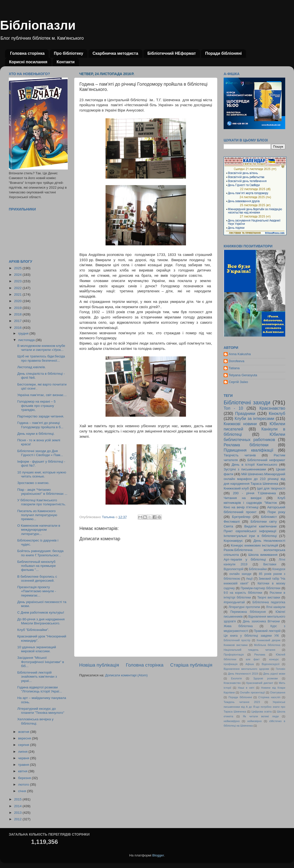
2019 (18, 308)
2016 (18, 328)
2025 (18, 268)
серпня (24, 745)
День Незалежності (269, 541)
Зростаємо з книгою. (33, 483)
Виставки (270, 564)
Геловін (281, 669)
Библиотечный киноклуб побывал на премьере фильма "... (37, 566)
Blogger (158, 855)
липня (23, 752)
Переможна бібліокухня (248, 612)
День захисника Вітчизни (261, 621)
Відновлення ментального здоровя (246, 669)
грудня (24, 333)
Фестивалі (232, 522)
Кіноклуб (277, 413)
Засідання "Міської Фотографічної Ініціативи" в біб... (41, 662)
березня (25, 778)
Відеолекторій (234, 569)
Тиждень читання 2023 (242, 702)
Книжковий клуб (236, 488)
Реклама (260, 655)
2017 (18, 321)
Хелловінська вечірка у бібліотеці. (35, 721)
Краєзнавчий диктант (260, 683)
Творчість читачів (240, 455)
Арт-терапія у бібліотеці (245, 559)
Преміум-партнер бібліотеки (261, 588)
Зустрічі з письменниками (245, 469)
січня (22, 791)
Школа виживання (263, 555)
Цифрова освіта (261, 712)
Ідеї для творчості (271, 488)
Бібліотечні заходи (247, 402)
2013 (18, 813)
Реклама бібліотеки (246, 445)
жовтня (24, 732)
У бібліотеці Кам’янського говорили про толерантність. (42, 502)
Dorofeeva (236, 361)
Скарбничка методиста (115, 53)
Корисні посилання (28, 62)
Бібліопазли (38, 25)
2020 (18, 301)
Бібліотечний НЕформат (172, 53)
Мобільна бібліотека (267, 645)
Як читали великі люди (261, 716)
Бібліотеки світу (264, 522)
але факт (253, 659)
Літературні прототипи (244, 607)
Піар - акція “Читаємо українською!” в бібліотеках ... (42, 492)
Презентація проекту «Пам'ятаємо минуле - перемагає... (37, 591)
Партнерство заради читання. (41, 416)
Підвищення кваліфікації (249, 450)
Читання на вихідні (242, 498)
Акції (249, 579)
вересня (25, 738)
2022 (18, 288)
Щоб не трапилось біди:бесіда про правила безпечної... (41, 358)
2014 (18, 806)
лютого (24, 784)
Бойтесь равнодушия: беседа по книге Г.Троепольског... (40, 553)
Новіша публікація (99, 665)
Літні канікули (276, 607)
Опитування (278, 692)
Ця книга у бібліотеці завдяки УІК (251, 636)
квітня (23, 771)
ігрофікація (231, 664)
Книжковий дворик (268, 640)
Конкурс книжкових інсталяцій (255, 545)
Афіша (250, 664)
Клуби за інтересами (255, 418)
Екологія (236, 678)
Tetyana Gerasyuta (243, 375)
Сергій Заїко (238, 382)
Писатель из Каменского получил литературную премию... (37, 515)
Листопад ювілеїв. (32, 367)
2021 (18, 294)
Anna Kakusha (240, 354)
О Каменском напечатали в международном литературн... (39, 530)
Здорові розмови (265, 678)
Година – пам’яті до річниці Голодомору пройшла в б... (40, 425)
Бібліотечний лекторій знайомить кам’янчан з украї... (37, 676)
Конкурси (279, 569)
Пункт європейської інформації (250, 531)
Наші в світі (246, 688)
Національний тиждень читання (249, 650)
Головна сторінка (27, 53)
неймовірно (255, 721)
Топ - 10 (233, 408)
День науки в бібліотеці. (36, 434)
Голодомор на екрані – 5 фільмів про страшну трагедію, (36, 405)
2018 (18, 314)
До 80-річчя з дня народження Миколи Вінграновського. (41, 621)
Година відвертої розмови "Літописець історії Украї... (40, 689)
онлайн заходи (240, 574)
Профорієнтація (234, 655)
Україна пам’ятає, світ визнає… (42, 395)
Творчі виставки (269, 598)
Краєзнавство (272, 408)
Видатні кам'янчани (260, 526)
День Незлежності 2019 (243, 674)
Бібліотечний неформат (266, 460)
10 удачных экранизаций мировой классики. (37, 649)
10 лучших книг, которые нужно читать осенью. (42, 474)
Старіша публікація (191, 665)
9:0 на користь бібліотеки (243, 593)
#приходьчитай (234, 602)
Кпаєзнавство (232, 683)
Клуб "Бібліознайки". (33, 630)
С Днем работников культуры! (41, 612)
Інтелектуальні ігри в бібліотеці (250, 536)
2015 (18, 799)
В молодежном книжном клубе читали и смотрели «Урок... (41, 348)
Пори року (276, 512)
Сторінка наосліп (269, 697)
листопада (27, 340)
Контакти (66, 62)
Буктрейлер (241, 517)
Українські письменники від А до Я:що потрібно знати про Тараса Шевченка (254, 707)
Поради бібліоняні (223, 53)
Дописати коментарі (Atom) (126, 675)
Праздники (245, 413)
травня (24, 765)
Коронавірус (233, 541)
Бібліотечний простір (237, 640)
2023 (18, 281)
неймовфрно (232, 721)
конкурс (274, 659)
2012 (18, 819)
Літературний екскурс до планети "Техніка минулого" (41, 711)
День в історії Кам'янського (254, 465)
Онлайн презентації (252, 692)
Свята (228, 526)
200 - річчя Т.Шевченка (254, 493)
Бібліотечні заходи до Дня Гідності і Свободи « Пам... (40, 453)
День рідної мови (274, 674)
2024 (18, 275)
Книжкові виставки (236, 645)
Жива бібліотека (238, 626)
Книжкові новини (240, 424)
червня (24, 758)
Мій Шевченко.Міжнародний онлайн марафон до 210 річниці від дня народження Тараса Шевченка (254, 479)
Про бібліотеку (68, 53)
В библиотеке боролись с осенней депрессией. (37, 579)
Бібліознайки (258, 569)
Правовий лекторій (267, 631)
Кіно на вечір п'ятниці (241, 507)
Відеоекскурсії (271, 664)
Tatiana (234, 368)
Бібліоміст (269, 517)
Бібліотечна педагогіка (269, 602)
